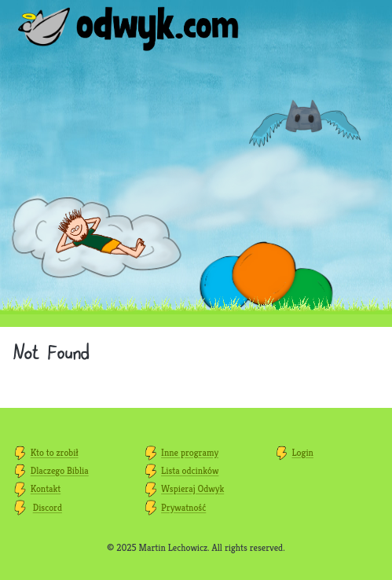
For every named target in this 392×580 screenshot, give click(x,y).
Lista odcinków (190, 470)
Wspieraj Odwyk (192, 488)
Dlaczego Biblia (60, 470)
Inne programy (190, 452)
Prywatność (183, 507)
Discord (48, 507)
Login (302, 452)
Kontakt (46, 488)
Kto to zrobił (55, 452)
